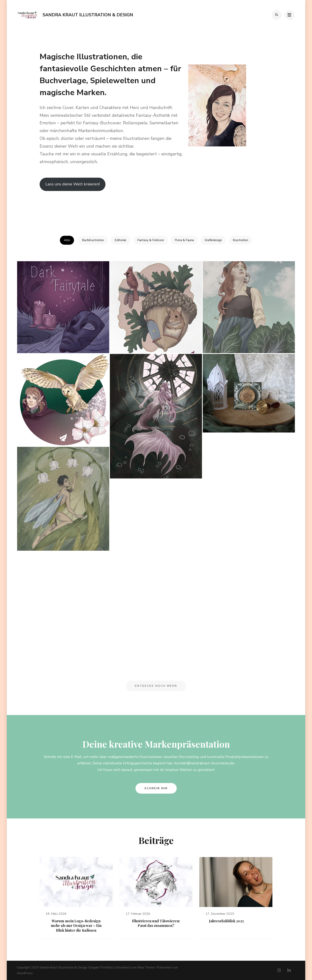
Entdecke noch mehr (156, 686)
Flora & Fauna (184, 240)
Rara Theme (146, 967)
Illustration (241, 240)
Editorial (120, 240)
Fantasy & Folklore (151, 240)
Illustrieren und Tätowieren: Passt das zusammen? (156, 923)
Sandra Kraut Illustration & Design (88, 15)
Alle (67, 240)
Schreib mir (156, 788)
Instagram (142, 207)
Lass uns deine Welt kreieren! (73, 184)
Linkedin (95, 207)
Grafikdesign (214, 240)
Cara (186, 207)
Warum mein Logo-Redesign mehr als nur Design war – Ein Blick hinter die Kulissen (76, 925)
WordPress (25, 973)
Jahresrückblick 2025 (226, 921)
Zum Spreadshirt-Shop (57, 207)
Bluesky (234, 207)
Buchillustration (93, 240)
